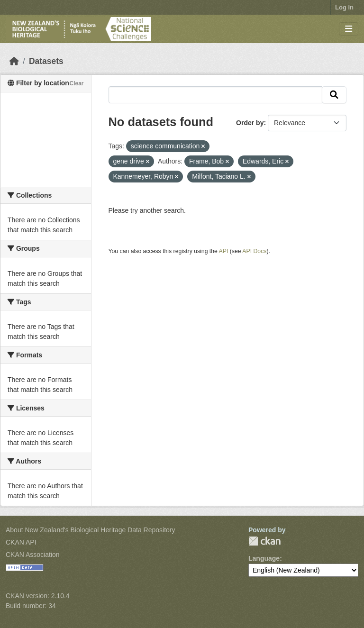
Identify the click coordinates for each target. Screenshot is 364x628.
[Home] (14, 61)
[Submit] (334, 95)
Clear (76, 83)
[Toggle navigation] (349, 29)
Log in (344, 7)
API (224, 251)
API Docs (254, 251)
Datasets (46, 61)
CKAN (264, 541)
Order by (250, 123)
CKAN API (21, 542)
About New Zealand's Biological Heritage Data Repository (91, 530)
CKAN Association (33, 555)
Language (264, 558)
